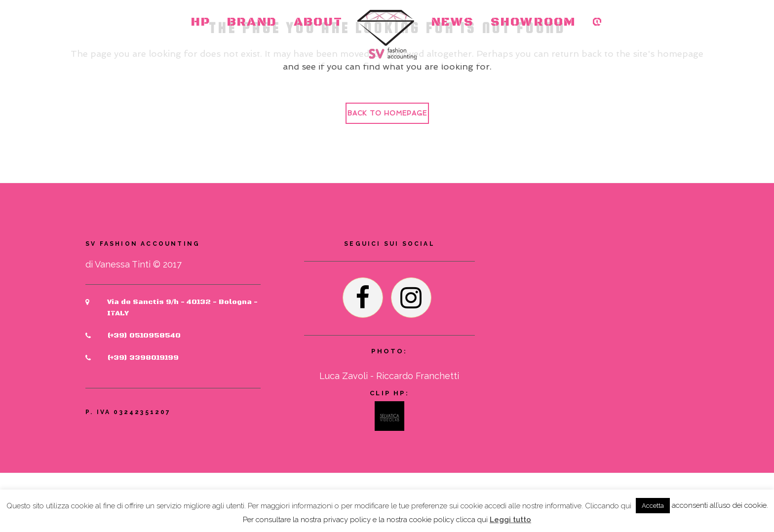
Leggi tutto (510, 520)
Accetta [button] (653, 506)
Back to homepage (387, 113)
